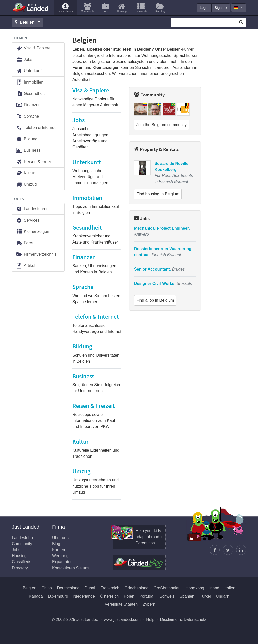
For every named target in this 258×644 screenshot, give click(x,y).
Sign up (221, 8)
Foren (25, 243)
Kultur (25, 173)
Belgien (29, 588)
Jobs (142, 218)
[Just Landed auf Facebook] (215, 550)
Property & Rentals (156, 149)
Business (28, 151)
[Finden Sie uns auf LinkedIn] (241, 550)
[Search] (241, 22)
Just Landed (31, 8)
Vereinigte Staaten (121, 604)
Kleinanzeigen (33, 232)
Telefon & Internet (36, 128)
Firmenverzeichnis (36, 254)
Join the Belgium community (162, 125)
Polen (129, 596)
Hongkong (195, 588)
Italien (230, 588)
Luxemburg (58, 596)
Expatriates (62, 562)
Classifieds (22, 562)
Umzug (26, 185)
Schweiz (167, 596)
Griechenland (136, 588)
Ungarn (222, 596)
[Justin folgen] (228, 550)
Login (204, 8)
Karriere (59, 550)
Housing (19, 556)
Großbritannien (167, 588)
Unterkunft (29, 71)
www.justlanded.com (122, 619)
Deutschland (68, 588)
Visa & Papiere (33, 48)
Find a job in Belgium (155, 300)
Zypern (149, 604)
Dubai (90, 588)
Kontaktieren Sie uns (71, 568)
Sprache (27, 116)
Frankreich (110, 588)
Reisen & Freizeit (35, 162)
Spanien (187, 596)
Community (149, 95)
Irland (214, 588)
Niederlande (84, 596)
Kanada (36, 596)
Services (28, 220)
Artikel (25, 266)
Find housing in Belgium (158, 194)
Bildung (27, 139)
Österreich (109, 596)
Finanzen (28, 105)
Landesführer (32, 209)
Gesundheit (30, 94)
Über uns (60, 538)
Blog (56, 544)
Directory (20, 568)
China (47, 588)
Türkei (205, 596)
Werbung (60, 556)
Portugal (147, 596)
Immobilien (30, 82)
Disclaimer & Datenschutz (183, 619)
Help (150, 619)
